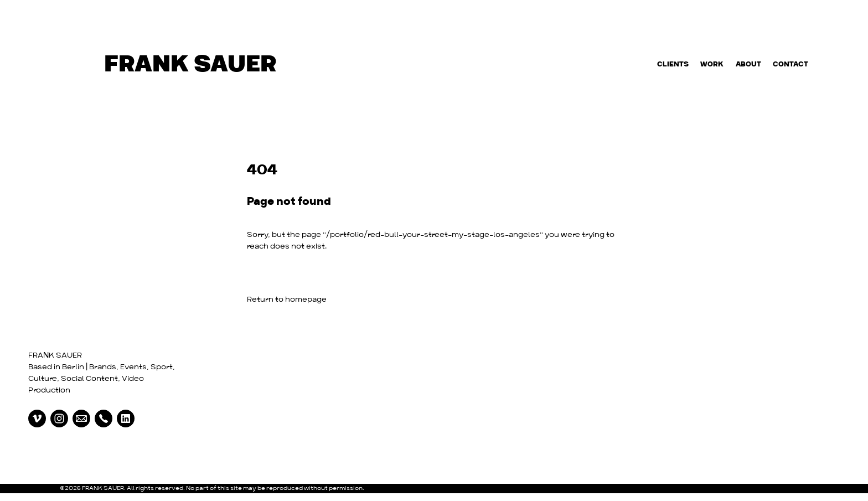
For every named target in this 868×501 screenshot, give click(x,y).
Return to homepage (287, 300)
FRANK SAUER (55, 356)
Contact (790, 64)
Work (712, 64)
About (748, 64)
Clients (673, 64)
